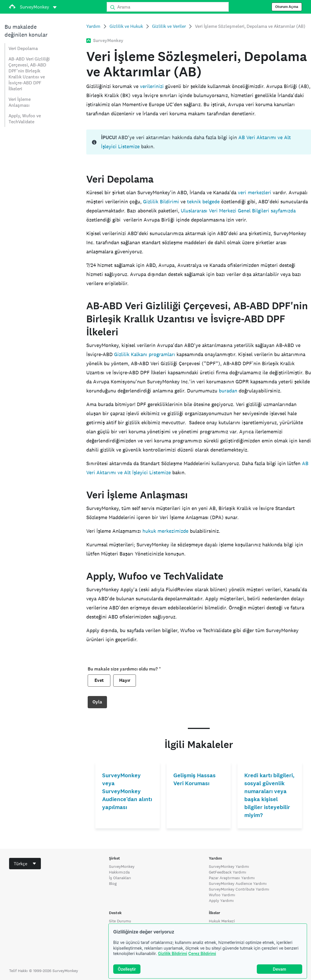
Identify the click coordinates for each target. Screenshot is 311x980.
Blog (113, 883)
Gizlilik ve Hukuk (126, 26)
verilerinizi (152, 86)
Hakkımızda (119, 872)
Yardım (93, 26)
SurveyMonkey (122, 866)
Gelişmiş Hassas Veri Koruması (195, 779)
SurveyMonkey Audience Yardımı (238, 883)
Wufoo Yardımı (222, 895)
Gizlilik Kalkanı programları (145, 354)
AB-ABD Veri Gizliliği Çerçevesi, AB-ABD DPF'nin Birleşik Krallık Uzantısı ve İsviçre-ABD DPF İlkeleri (29, 74)
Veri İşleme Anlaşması (20, 102)
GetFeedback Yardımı (228, 872)
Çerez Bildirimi (202, 953)
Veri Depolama (23, 48)
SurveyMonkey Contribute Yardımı (239, 889)
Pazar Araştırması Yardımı (232, 878)
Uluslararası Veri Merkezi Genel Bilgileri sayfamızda (238, 211)
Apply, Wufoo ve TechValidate (25, 119)
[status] (199, 142)
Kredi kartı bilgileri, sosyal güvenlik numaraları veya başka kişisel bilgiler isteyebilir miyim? (269, 795)
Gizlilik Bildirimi (173, 953)
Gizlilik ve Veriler (169, 26)
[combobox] (25, 864)
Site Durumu (120, 921)
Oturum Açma (287, 7)
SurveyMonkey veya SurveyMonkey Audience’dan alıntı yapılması (127, 791)
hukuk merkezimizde (165, 531)
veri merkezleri (255, 192)
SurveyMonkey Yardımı (229, 866)
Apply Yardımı (221, 900)
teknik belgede (203, 201)
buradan (228, 391)
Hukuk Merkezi (222, 921)
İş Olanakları (120, 878)
